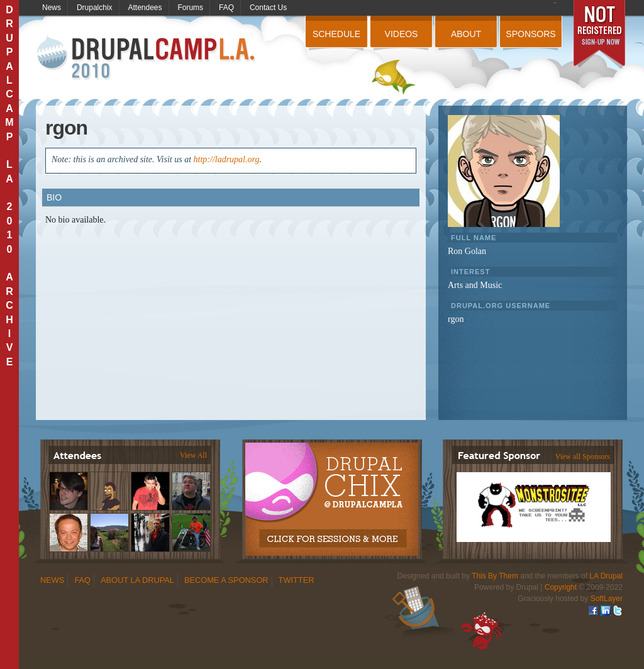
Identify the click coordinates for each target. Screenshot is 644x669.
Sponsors (530, 34)
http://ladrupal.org (227, 159)
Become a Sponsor (226, 580)
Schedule (336, 34)
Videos (402, 34)
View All (193, 455)
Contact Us (268, 8)
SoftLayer (607, 599)
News (52, 8)
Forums (190, 8)
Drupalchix (95, 8)
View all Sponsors (583, 456)
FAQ (226, 8)
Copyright (561, 587)
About (466, 34)
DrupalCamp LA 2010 (147, 58)
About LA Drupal (137, 580)
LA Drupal (606, 576)
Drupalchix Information (331, 492)
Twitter (297, 580)
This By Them (495, 576)
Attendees (145, 8)
